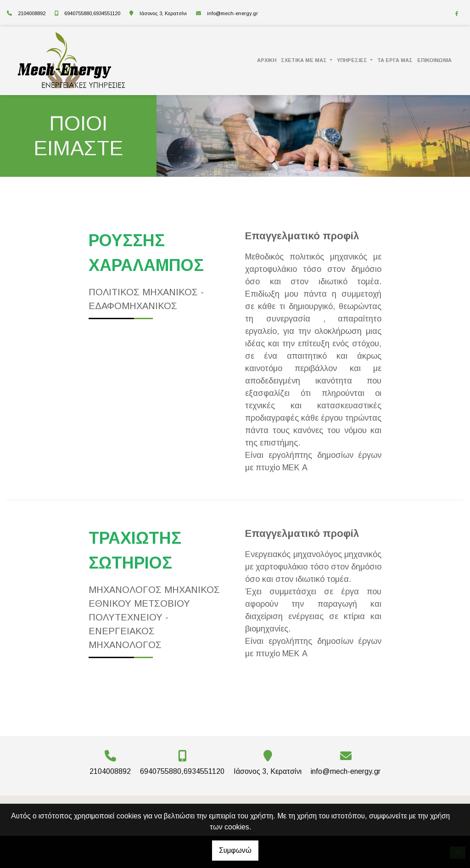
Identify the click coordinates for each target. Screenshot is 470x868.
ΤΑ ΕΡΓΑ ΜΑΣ (395, 60)
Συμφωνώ (235, 850)
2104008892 (32, 13)
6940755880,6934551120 (92, 13)
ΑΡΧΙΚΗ (267, 60)
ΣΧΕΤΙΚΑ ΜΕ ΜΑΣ (305, 60)
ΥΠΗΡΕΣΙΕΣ (353, 60)
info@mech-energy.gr (232, 13)
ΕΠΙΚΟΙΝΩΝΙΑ (434, 60)
